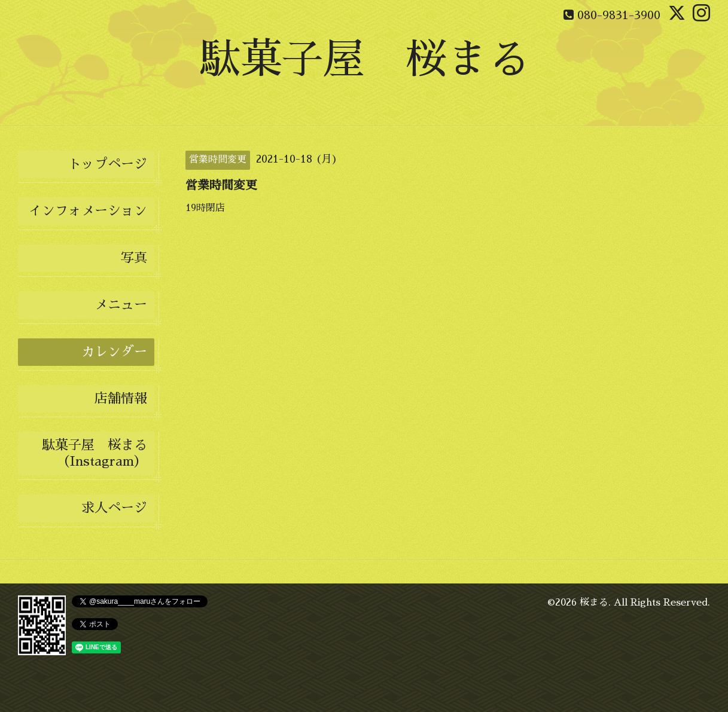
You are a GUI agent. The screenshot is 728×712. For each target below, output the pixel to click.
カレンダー (114, 352)
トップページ (108, 164)
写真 (134, 258)
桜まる (594, 603)
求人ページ (114, 508)
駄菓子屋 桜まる (364, 59)
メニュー (121, 305)
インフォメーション (88, 211)
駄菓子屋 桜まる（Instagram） (95, 453)
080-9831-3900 (619, 15)
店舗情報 (121, 399)
